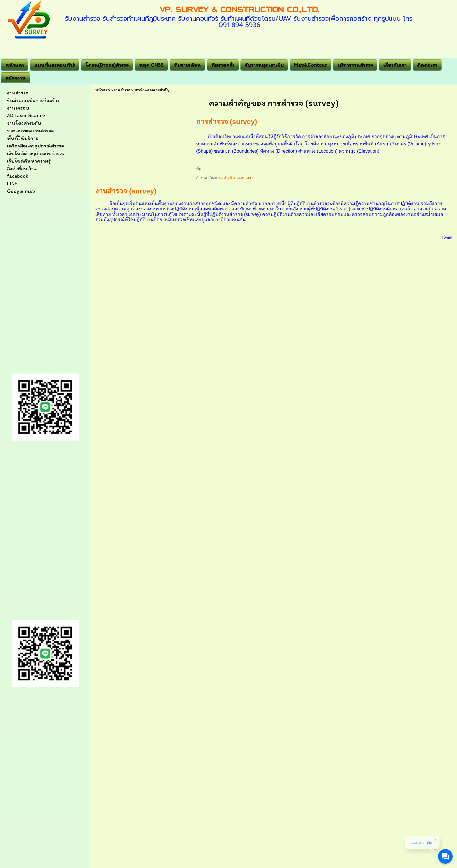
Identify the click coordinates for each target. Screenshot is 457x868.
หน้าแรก (103, 90)
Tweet (447, 237)
